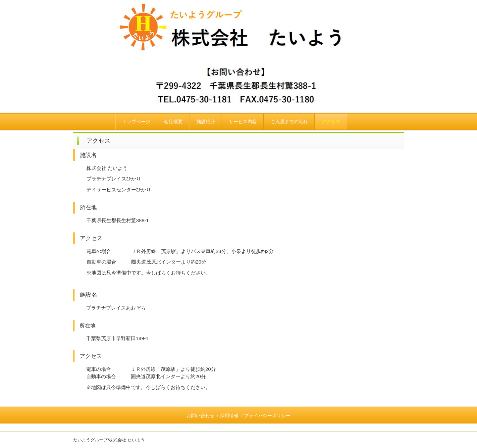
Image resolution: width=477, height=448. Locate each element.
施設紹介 (206, 122)
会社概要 (173, 122)
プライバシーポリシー (267, 416)
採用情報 (229, 416)
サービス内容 (243, 122)
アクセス (331, 122)
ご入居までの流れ (289, 122)
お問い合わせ (200, 416)
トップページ (136, 122)
